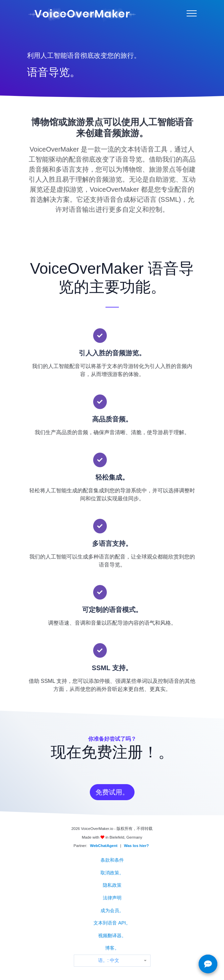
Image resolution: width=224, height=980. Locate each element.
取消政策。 (112, 873)
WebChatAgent (104, 846)
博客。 (112, 948)
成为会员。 (112, 910)
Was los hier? (136, 846)
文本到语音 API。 (112, 923)
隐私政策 (112, 885)
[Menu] (192, 13)
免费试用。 (112, 792)
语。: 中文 (109, 960)
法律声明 (112, 898)
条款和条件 (112, 860)
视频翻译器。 (112, 936)
